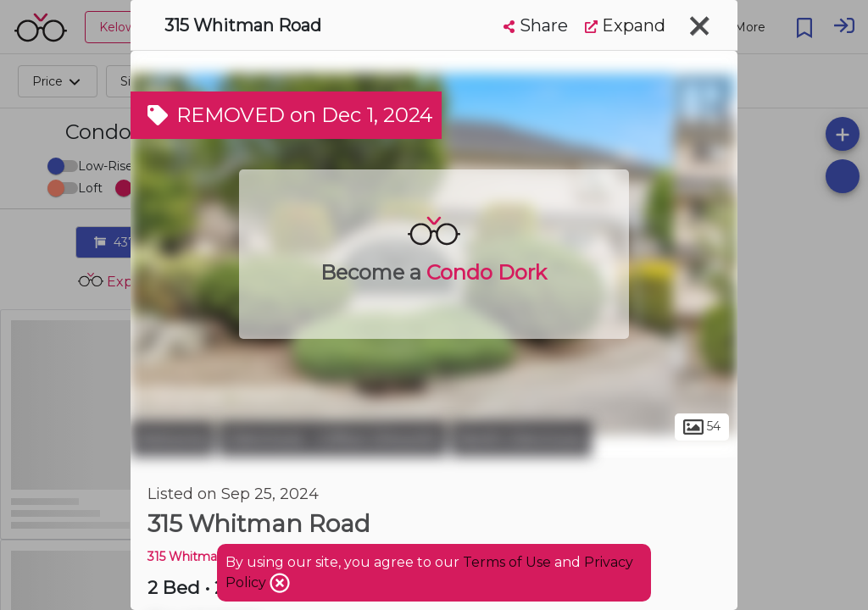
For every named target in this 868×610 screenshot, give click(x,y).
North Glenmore (521, 439)
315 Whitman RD (198, 557)
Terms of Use (507, 562)
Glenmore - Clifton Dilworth (333, 439)
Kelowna (172, 439)
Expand (625, 25)
